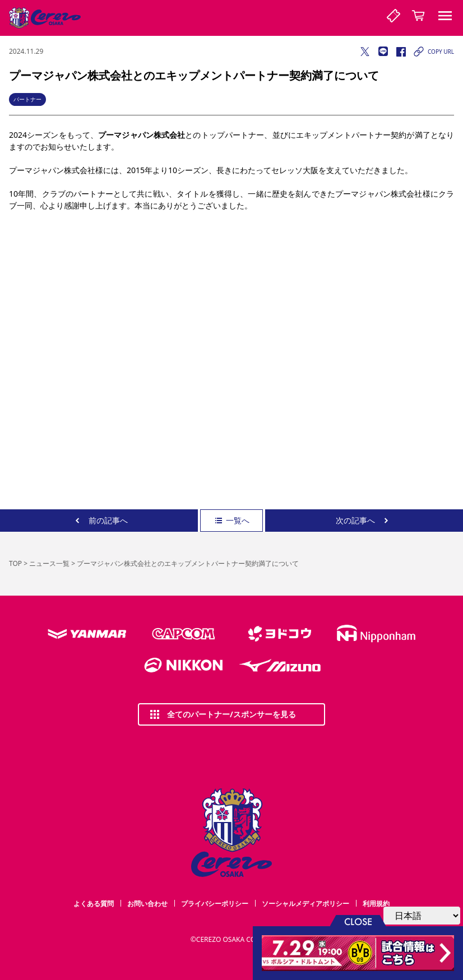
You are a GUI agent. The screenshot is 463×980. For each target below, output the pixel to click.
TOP (15, 563)
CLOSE (358, 921)
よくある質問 (94, 904)
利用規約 (376, 904)
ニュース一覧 (49, 563)
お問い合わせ (147, 904)
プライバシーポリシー (215, 904)
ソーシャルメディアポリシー (305, 904)
